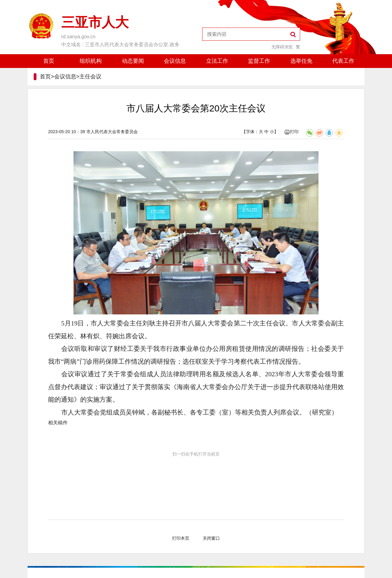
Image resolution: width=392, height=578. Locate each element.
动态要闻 (133, 61)
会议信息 (175, 61)
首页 (49, 61)
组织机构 (91, 61)
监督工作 (259, 61)
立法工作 (217, 61)
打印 (292, 132)
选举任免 (301, 61)
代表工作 (343, 61)
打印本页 (181, 538)
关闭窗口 (211, 538)
